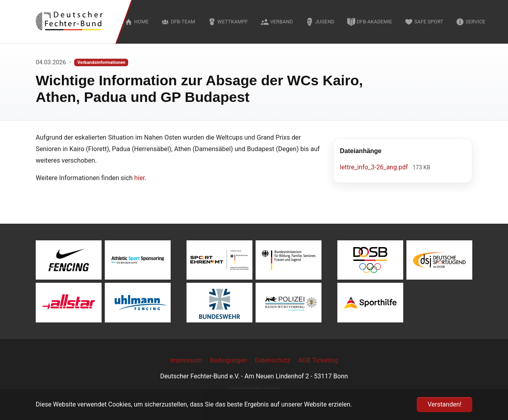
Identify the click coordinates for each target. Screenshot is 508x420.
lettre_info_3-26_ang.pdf (374, 167)
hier (139, 178)
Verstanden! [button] (444, 404)
